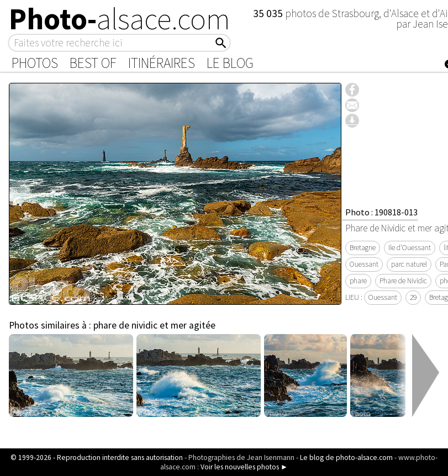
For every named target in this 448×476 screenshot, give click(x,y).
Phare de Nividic (403, 281)
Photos (35, 63)
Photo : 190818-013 (381, 212)
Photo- (120, 19)
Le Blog (230, 63)
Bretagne (363, 248)
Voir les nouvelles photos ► (244, 467)
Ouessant (364, 264)
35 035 (269, 13)
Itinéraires (162, 63)
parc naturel (409, 264)
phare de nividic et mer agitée (154, 325)
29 (413, 297)
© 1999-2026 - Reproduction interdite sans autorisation (97, 458)
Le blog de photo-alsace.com (346, 458)
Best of (93, 63)
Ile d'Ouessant (410, 248)
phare (358, 281)
